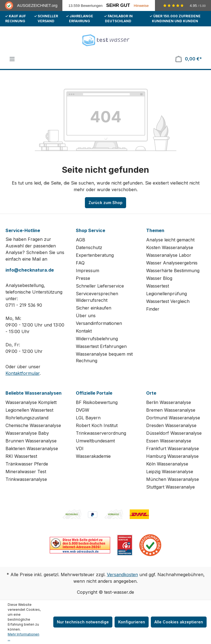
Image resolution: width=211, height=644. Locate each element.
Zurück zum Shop (105, 203)
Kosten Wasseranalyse (170, 247)
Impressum (88, 271)
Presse (83, 278)
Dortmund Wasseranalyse (173, 418)
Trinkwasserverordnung (101, 433)
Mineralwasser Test (26, 472)
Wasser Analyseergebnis (172, 263)
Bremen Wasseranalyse (171, 410)
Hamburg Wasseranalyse (172, 456)
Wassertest (158, 286)
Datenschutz (89, 247)
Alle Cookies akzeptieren (179, 622)
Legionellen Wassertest (29, 410)
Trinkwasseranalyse (26, 479)
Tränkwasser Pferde (27, 464)
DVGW (83, 410)
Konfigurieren (132, 622)
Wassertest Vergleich (168, 301)
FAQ (80, 263)
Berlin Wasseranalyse (169, 402)
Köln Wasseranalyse (167, 464)
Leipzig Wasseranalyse (170, 472)
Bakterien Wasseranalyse (32, 448)
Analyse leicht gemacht (170, 240)
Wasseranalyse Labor (169, 255)
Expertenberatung (95, 255)
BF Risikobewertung (97, 402)
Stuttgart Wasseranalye (170, 487)
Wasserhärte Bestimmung (173, 271)
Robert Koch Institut (97, 425)
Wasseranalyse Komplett (31, 402)
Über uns (86, 316)
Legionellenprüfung (166, 294)
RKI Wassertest (21, 456)
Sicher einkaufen (94, 308)
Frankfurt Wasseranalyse (173, 448)
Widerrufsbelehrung (97, 339)
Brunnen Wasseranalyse (31, 441)
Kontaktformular (23, 373)
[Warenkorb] (189, 59)
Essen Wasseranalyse (169, 441)
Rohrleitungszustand (27, 418)
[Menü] (12, 59)
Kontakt (84, 331)
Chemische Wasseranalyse (33, 425)
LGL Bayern (88, 418)
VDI (80, 448)
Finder (153, 309)
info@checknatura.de (30, 270)
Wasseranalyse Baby (27, 433)
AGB (80, 240)
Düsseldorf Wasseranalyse (174, 433)
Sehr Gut (118, 5)
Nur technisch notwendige (83, 622)
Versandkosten (122, 575)
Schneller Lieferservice (100, 286)
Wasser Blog (159, 278)
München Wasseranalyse (173, 479)
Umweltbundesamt (95, 441)
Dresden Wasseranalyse (171, 425)
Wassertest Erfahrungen (101, 346)
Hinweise (141, 6)
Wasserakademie (93, 456)
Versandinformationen (99, 323)
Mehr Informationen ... (23, 637)
